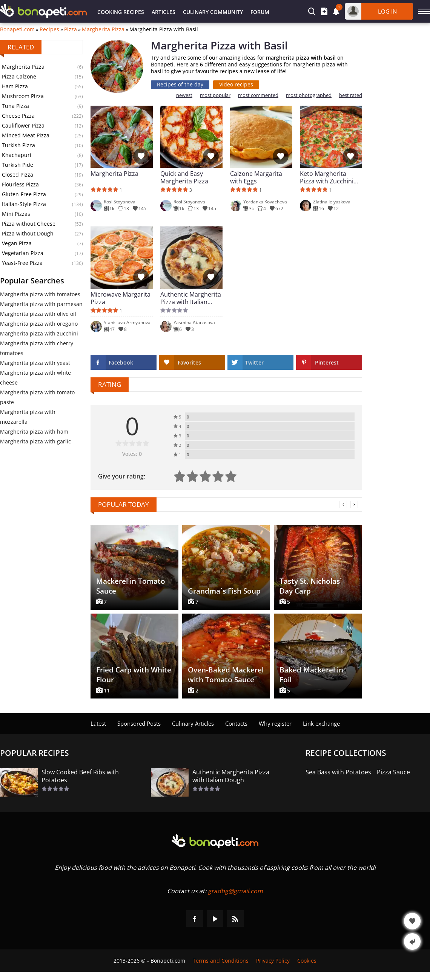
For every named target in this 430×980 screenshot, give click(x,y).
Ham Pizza (15, 86)
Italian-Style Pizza (24, 204)
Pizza (71, 29)
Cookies (307, 961)
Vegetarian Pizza (23, 253)
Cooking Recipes (121, 12)
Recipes (49, 29)
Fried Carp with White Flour (134, 675)
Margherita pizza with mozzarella (28, 417)
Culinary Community (213, 12)
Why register (275, 723)
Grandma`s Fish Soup (224, 591)
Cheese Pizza (18, 116)
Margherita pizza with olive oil (38, 314)
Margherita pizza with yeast (35, 363)
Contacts (236, 723)
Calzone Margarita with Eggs (256, 177)
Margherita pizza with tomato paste (37, 397)
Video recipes (236, 84)
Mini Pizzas (16, 214)
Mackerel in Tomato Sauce (131, 586)
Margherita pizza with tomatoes (40, 294)
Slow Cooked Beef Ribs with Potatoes (80, 776)
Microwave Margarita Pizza (121, 298)
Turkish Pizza (18, 145)
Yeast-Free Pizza (22, 263)
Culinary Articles (193, 723)
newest (184, 95)
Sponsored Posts (139, 723)
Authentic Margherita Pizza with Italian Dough (191, 298)
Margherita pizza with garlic (35, 441)
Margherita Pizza (103, 29)
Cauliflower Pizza (23, 125)
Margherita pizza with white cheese (35, 378)
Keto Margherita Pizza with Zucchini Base (327, 177)
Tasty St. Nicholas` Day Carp (311, 586)
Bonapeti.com (17, 29)
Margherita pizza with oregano (39, 324)
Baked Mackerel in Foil (311, 675)
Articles (164, 12)
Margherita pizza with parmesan (41, 304)
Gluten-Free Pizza (24, 194)
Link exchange (321, 723)
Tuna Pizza (15, 106)
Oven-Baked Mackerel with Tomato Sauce (226, 675)
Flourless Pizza (20, 184)
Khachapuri (17, 155)
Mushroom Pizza (23, 96)
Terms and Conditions (221, 961)
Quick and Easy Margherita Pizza (184, 177)
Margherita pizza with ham (34, 432)
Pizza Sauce (393, 772)
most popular (215, 95)
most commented (258, 95)
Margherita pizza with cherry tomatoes (37, 348)
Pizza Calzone (19, 76)
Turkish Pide (18, 165)
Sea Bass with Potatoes (338, 772)
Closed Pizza (18, 175)
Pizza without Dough (28, 233)
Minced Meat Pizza (26, 135)
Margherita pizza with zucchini (39, 333)
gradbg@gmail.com (235, 891)
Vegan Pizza (17, 243)
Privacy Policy (273, 961)
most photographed (309, 95)
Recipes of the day (180, 84)
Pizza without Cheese (29, 224)
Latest (98, 723)
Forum (260, 12)
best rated (351, 95)
